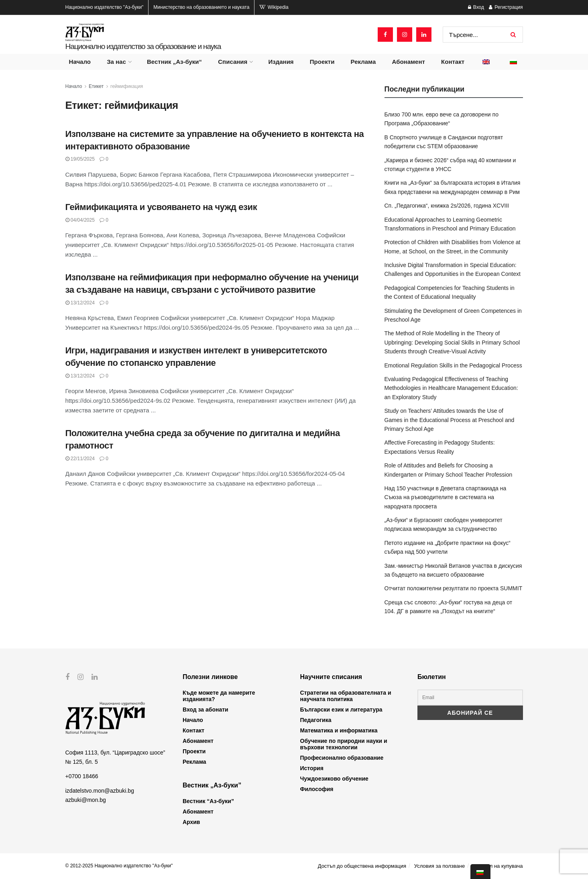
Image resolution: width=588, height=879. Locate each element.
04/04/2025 (80, 220)
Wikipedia (274, 7)
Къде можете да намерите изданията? (219, 696)
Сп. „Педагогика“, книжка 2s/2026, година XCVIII (447, 206)
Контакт (453, 62)
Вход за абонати (205, 710)
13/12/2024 (80, 303)
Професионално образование (342, 758)
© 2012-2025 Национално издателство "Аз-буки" (119, 866)
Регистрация (506, 7)
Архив (191, 822)
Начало (80, 62)
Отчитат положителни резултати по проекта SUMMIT (454, 588)
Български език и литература (341, 710)
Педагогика (316, 720)
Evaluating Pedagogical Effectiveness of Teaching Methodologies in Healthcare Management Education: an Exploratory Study (451, 388)
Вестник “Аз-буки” (208, 801)
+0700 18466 (82, 776)
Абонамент (409, 62)
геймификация (127, 86)
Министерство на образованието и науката (201, 7)
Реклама (363, 62)
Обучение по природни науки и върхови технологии (344, 744)
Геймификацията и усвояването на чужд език (161, 207)
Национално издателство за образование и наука (143, 46)
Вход (476, 7)
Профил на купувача (498, 866)
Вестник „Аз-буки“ (174, 62)
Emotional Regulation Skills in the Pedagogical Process (453, 365)
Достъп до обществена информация (362, 866)
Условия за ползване (439, 866)
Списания (233, 62)
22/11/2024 (80, 459)
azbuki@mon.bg (86, 800)
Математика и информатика (339, 730)
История (312, 768)
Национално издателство (105, 7)
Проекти (322, 62)
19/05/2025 (80, 159)
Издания (281, 62)
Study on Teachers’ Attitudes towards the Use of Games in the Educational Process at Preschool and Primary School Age (450, 420)
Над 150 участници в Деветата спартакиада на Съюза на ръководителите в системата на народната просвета (446, 497)
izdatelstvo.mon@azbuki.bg (100, 791)
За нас (116, 62)
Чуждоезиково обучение (334, 779)
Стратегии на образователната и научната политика (346, 696)
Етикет (96, 86)
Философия (317, 789)
